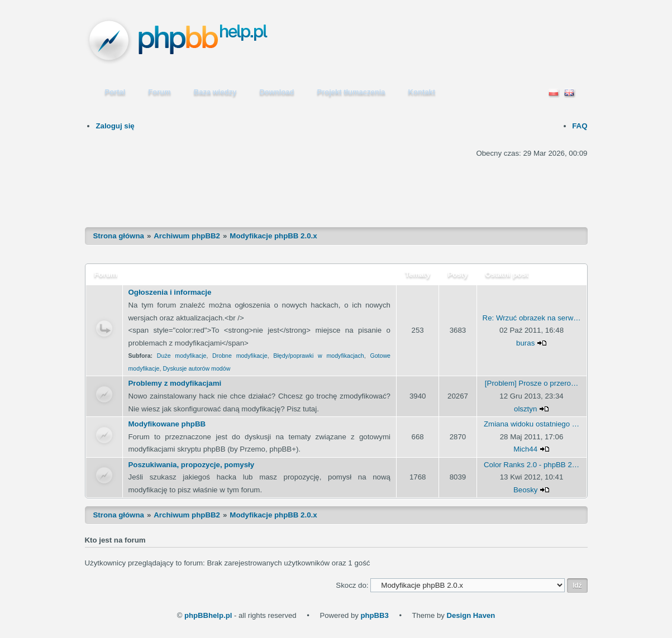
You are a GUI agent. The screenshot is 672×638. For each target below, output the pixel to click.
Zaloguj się (115, 126)
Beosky (526, 490)
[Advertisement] (336, 185)
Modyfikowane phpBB (167, 424)
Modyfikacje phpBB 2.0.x (273, 236)
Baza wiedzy (215, 92)
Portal (115, 92)
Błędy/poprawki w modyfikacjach (318, 356)
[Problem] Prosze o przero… (532, 383)
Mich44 (525, 449)
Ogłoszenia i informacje (170, 292)
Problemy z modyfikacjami (175, 383)
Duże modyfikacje (182, 356)
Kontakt (422, 92)
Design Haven (471, 615)
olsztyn (525, 409)
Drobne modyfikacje (240, 356)
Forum (159, 92)
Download (277, 92)
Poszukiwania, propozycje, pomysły (192, 465)
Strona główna (119, 236)
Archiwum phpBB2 (187, 236)
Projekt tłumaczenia (351, 92)
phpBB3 (374, 615)
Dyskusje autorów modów (196, 368)
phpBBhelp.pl (208, 615)
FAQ (580, 126)
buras (525, 343)
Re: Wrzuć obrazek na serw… (532, 318)
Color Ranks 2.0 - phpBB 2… (532, 465)
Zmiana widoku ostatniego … (532, 424)
